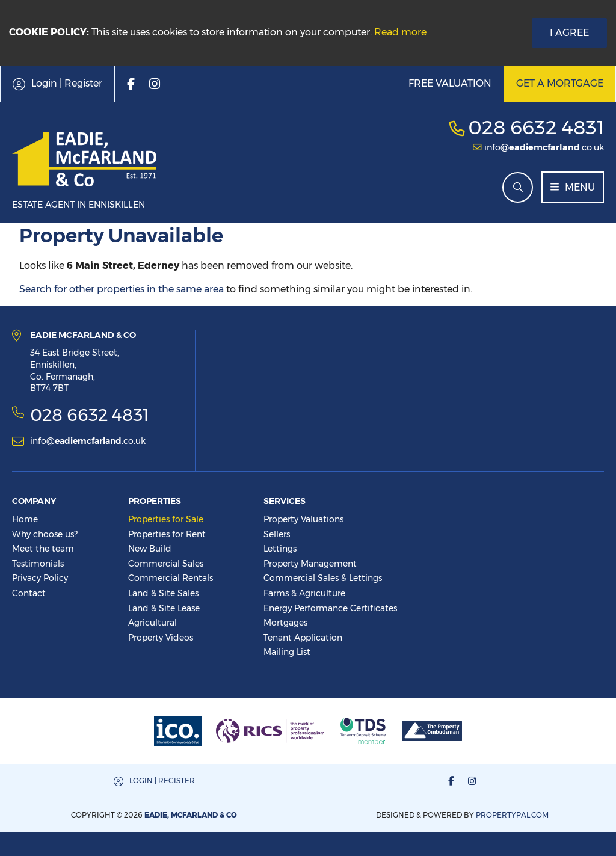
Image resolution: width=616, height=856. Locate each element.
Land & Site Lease (164, 608)
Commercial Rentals (171, 578)
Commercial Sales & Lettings (323, 578)
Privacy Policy (40, 578)
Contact (29, 593)
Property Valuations (303, 519)
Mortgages (285, 623)
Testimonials (38, 564)
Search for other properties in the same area (122, 289)
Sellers (277, 534)
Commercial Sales (166, 564)
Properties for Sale (166, 519)
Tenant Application (303, 638)
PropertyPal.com (512, 815)
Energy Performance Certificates (330, 608)
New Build (150, 549)
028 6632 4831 (536, 127)
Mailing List (287, 652)
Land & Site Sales (163, 593)
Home (25, 519)
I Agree (569, 33)
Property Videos (161, 638)
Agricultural (152, 623)
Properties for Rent (167, 534)
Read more (400, 32)
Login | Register (162, 781)
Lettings (280, 549)
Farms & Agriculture (304, 593)
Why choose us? (45, 534)
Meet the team (43, 549)
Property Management (310, 564)
